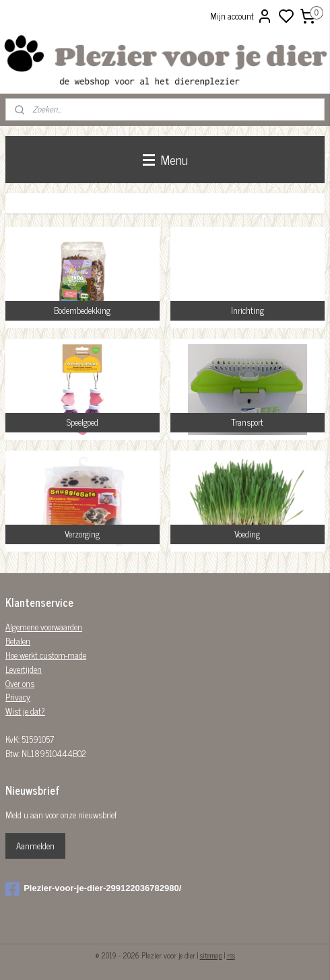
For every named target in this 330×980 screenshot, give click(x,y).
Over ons (20, 683)
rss (231, 955)
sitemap (211, 955)
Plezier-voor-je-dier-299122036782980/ (93, 889)
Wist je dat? (25, 711)
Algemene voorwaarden (44, 627)
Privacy (18, 697)
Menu (165, 159)
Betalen (18, 641)
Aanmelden (35, 846)
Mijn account (241, 16)
